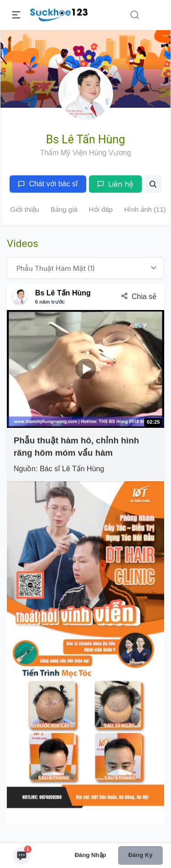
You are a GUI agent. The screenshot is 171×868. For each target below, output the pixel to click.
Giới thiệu (25, 209)
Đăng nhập (91, 855)
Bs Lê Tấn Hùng (63, 293)
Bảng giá (64, 209)
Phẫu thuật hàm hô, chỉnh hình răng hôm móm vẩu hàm (76, 446)
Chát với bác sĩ (48, 184)
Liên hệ (115, 184)
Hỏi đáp (101, 209)
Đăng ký (140, 855)
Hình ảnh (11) (145, 209)
